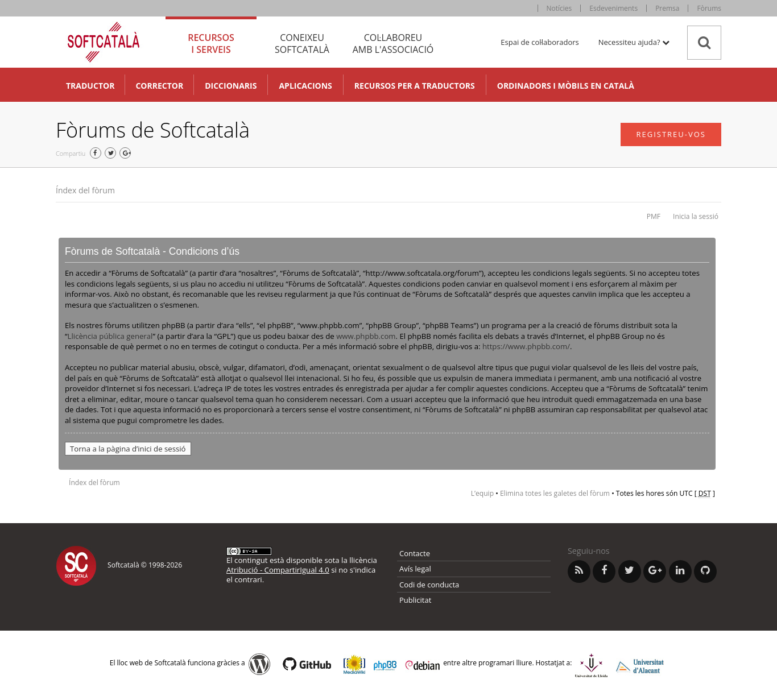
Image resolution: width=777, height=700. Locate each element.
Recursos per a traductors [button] (415, 86)
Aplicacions (305, 86)
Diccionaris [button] (231, 86)
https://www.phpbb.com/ (526, 346)
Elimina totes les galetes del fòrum (555, 493)
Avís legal (415, 569)
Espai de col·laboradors (540, 42)
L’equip (482, 493)
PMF (654, 216)
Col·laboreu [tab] (393, 44)
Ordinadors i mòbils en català (566, 86)
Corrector (159, 86)
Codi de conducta (429, 585)
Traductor (90, 86)
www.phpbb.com (366, 336)
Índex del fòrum (85, 190)
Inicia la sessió (696, 216)
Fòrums (709, 8)
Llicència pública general (110, 336)
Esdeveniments (613, 8)
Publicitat (415, 600)
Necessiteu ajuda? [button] (634, 42)
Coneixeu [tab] (302, 44)
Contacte (415, 553)
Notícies (559, 8)
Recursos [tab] (211, 44)
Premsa (667, 8)
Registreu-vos (671, 134)
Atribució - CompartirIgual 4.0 (278, 570)
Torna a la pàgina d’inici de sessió (128, 449)
